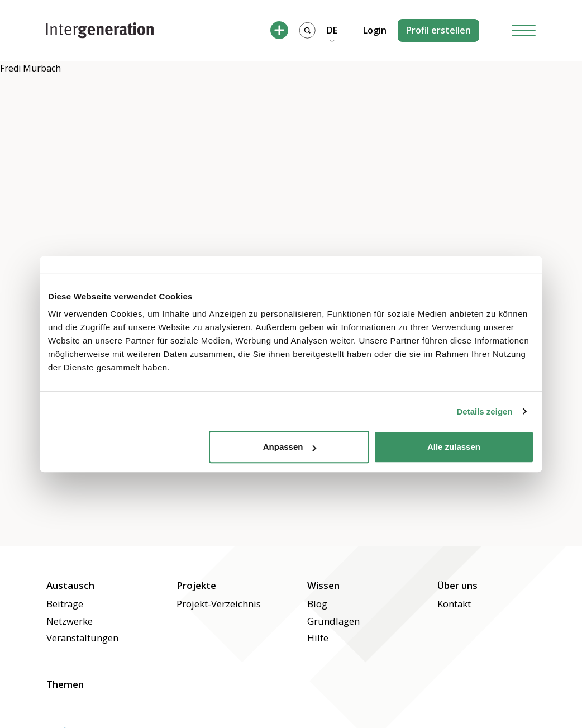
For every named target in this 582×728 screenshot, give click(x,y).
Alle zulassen (454, 447)
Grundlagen (333, 621)
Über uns (457, 585)
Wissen (323, 585)
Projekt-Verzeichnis (219, 604)
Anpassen (290, 447)
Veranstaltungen (82, 638)
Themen (65, 684)
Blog (317, 604)
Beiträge (65, 604)
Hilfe (318, 638)
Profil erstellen (438, 30)
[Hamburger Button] (524, 30)
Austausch (70, 585)
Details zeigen (485, 411)
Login (375, 30)
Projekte (196, 585)
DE (332, 30)
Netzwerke (70, 621)
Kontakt (454, 604)
